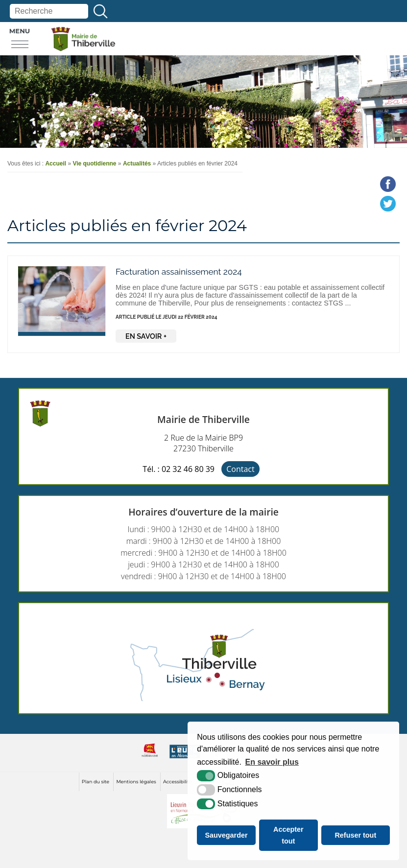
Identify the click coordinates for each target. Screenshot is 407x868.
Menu (20, 31)
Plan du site (96, 782)
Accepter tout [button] (288, 835)
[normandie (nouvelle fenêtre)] (150, 758)
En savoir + (146, 336)
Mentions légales (136, 782)
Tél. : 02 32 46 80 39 (179, 469)
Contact (240, 469)
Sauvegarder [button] (226, 835)
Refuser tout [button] (355, 835)
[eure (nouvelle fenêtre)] (185, 758)
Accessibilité (178, 782)
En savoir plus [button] (272, 762)
